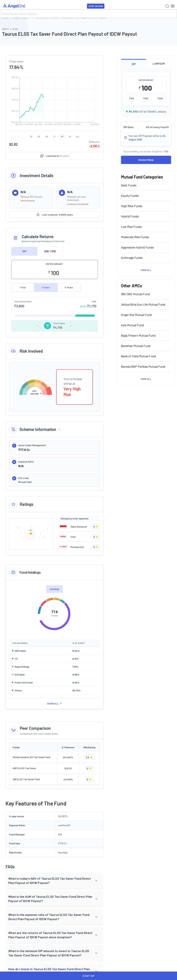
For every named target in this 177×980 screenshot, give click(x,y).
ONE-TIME (50, 251)
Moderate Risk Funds (135, 237)
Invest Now (146, 160)
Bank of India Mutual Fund (138, 356)
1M (31, 136)
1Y (55, 136)
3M (39, 136)
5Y (70, 136)
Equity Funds (130, 196)
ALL (78, 136)
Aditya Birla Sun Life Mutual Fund (143, 304)
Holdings (55, 589)
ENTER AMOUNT (55, 264)
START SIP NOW (96, 6)
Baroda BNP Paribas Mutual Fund (143, 366)
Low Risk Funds (131, 227)
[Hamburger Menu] (173, 6)
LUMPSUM (159, 64)
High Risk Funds (132, 206)
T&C (166, 151)
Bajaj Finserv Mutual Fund (138, 335)
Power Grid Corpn (24, 682)
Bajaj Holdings (22, 667)
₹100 (132, 98)
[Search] (88, 14)
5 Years (69, 287)
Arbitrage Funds (132, 258)
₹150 (146, 98)
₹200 (160, 98)
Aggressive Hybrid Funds (137, 247)
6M (47, 136)
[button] (55, 881)
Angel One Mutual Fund (136, 315)
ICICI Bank (20, 675)
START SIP (89, 976)
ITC (16, 659)
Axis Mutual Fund (132, 325)
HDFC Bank (20, 651)
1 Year (23, 287)
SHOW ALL (55, 703)
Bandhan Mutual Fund (136, 346)
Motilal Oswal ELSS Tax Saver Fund (31, 757)
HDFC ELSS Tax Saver (24, 768)
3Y (62, 136)
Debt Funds (129, 185)
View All (146, 270)
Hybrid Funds (130, 216)
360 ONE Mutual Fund (135, 294)
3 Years (46, 287)
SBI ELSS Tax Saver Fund (26, 779)
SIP (24, 251)
